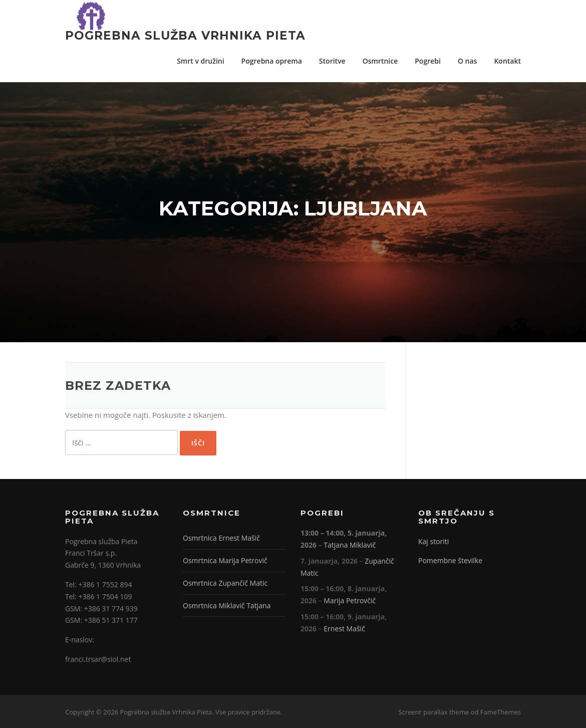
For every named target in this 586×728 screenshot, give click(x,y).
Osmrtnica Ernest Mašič (221, 538)
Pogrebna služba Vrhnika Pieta (185, 35)
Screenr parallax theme (433, 712)
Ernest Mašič (344, 629)
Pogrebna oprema (272, 61)
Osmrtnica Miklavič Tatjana (227, 605)
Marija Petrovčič (350, 600)
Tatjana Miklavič (350, 545)
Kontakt (507, 61)
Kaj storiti (433, 541)
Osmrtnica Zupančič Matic (225, 583)
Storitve (332, 61)
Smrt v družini (200, 61)
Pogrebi (428, 61)
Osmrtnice (380, 61)
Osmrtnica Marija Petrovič (225, 560)
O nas (468, 61)
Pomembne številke (450, 560)
